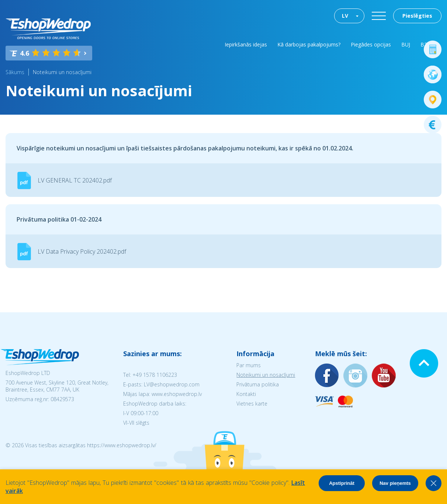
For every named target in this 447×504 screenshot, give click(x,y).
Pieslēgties (417, 16)
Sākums (15, 72)
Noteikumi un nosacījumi (62, 72)
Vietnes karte (252, 404)
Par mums (249, 365)
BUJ (406, 44)
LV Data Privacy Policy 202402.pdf (82, 251)
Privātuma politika (258, 384)
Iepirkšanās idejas (246, 44)
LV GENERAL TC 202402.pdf (75, 180)
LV (345, 16)
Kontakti (246, 394)
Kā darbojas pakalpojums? (309, 44)
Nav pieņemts (395, 483)
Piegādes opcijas (371, 44)
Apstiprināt (342, 483)
